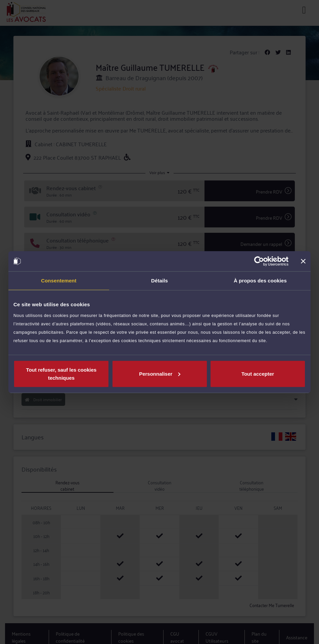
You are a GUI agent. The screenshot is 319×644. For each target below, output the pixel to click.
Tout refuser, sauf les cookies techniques (61, 373)
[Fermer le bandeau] (303, 261)
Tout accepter (258, 373)
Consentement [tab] (59, 281)
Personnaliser (160, 373)
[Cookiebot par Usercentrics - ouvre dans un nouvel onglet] (259, 261)
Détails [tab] (159, 281)
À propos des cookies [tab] (260, 281)
